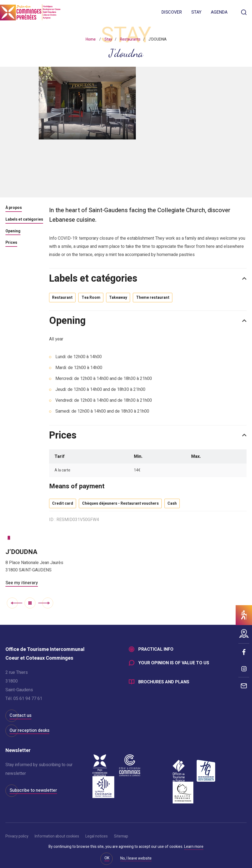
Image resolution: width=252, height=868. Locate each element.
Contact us (20, 720)
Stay (196, 12)
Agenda (219, 12)
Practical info (156, 654)
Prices (11, 243)
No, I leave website (136, 859)
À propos (14, 208)
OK (107, 858)
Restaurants (130, 39)
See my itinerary (22, 587)
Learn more (194, 847)
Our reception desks (29, 735)
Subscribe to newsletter (33, 795)
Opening (13, 232)
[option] (126, 132)
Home (91, 39)
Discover (172, 12)
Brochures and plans (164, 688)
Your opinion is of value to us (174, 668)
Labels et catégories (24, 220)
